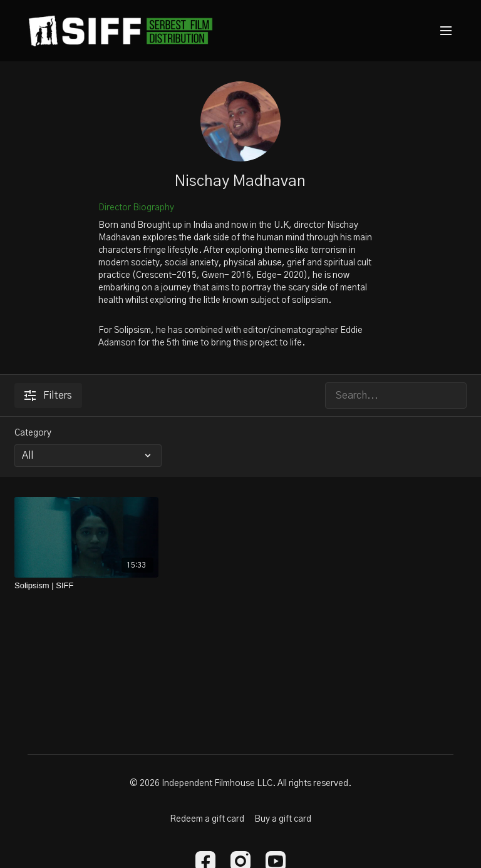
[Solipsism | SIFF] (86, 586)
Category (33, 433)
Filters (48, 396)
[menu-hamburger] (446, 31)
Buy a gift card (283, 819)
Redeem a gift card (207, 819)
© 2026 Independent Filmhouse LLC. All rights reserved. (240, 784)
